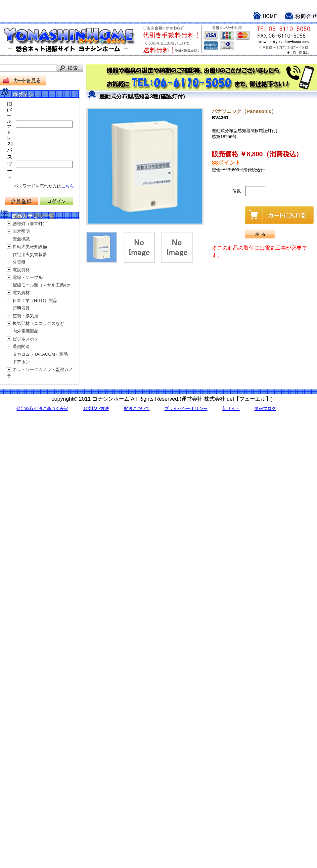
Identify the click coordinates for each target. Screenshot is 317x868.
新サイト (231, 408)
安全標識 (21, 239)
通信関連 (21, 347)
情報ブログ (265, 408)
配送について (137, 408)
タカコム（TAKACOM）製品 (40, 354)
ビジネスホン (25, 339)
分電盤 (19, 262)
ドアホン (21, 362)
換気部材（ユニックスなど (38, 323)
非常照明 (21, 231)
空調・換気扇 (25, 316)
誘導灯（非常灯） (30, 224)
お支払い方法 (96, 408)
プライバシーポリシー (186, 408)
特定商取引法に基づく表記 (42, 408)
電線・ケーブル (28, 277)
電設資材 (21, 270)
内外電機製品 (25, 331)
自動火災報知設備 (30, 247)
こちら (68, 186)
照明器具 (21, 308)
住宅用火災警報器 (30, 255)
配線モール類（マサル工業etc (41, 285)
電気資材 (21, 293)
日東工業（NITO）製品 (35, 301)
